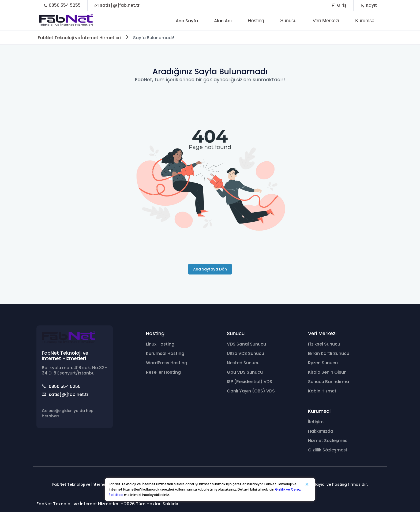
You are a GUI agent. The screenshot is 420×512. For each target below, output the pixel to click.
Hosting (256, 21)
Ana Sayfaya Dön (210, 269)
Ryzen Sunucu (323, 363)
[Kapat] (307, 484)
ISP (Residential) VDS (250, 382)
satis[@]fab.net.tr (117, 5)
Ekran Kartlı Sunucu (329, 353)
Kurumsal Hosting (165, 353)
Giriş (339, 5)
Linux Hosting (160, 344)
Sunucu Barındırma (329, 382)
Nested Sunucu (243, 363)
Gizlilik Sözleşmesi (327, 450)
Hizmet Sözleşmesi (328, 441)
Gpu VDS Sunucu (245, 372)
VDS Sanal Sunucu (246, 344)
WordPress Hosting (167, 363)
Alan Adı (223, 21)
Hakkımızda (321, 431)
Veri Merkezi (326, 21)
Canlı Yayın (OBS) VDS (251, 391)
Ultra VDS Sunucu (245, 353)
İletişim (316, 422)
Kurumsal (365, 21)
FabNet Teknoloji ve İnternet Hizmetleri (79, 38)
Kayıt (369, 5)
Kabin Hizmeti (323, 391)
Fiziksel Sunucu (324, 344)
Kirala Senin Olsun (327, 372)
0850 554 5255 (62, 5)
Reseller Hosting (163, 372)
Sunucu (288, 21)
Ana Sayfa (187, 21)
